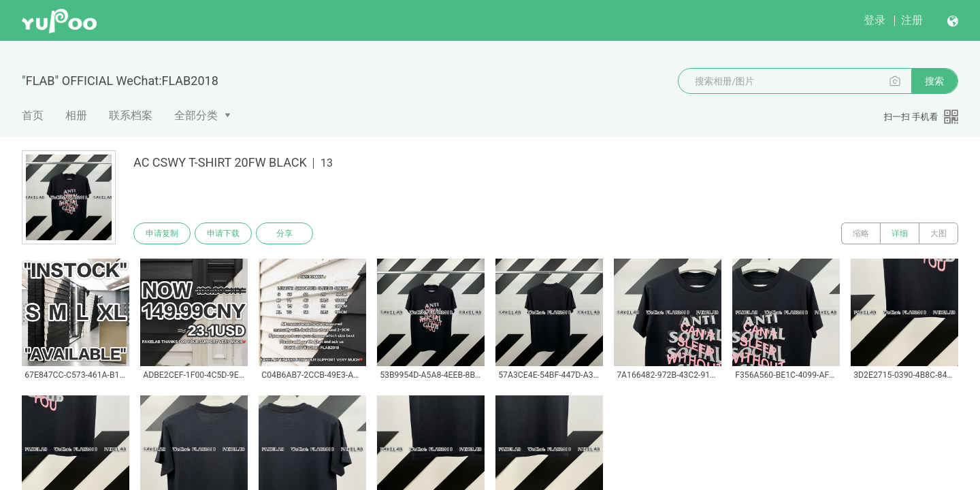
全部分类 (196, 115)
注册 (912, 20)
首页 (33, 115)
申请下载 (223, 233)
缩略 (861, 233)
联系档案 (131, 115)
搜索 (934, 81)
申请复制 (162, 233)
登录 (875, 20)
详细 (900, 233)
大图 (938, 233)
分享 (284, 233)
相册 (76, 115)
